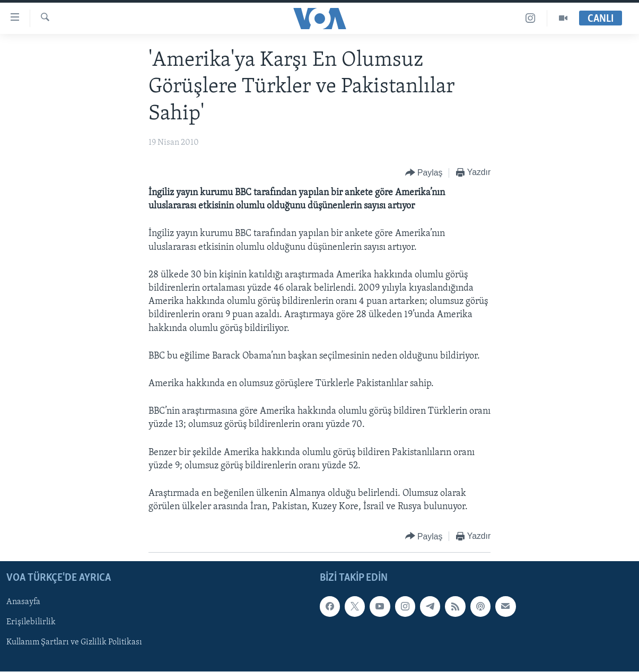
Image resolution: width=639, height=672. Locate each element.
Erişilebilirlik (31, 623)
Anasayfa (23, 603)
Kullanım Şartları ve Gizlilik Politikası (74, 643)
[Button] (424, 173)
